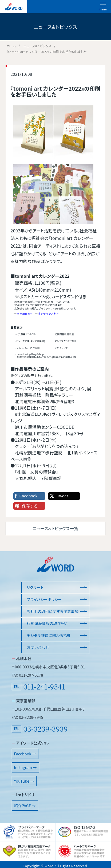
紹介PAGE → (25, 806)
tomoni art (24, 314)
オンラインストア (48, 314)
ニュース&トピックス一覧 (55, 528)
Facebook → (25, 754)
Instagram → (25, 767)
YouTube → (24, 781)
